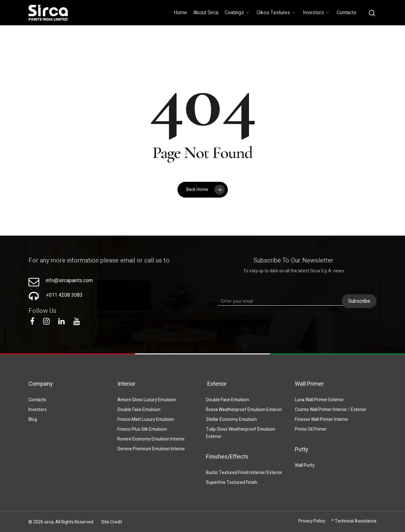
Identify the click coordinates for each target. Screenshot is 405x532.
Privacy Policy (312, 521)
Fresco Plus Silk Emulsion (142, 429)
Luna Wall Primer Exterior (319, 400)
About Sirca (206, 13)
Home (180, 13)
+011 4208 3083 (64, 295)
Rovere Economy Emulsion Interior (151, 439)
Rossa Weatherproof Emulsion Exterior (244, 410)
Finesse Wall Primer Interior (322, 419)
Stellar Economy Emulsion (231, 419)
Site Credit (112, 522)
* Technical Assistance (354, 521)
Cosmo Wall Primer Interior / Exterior (331, 410)
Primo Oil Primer (311, 429)
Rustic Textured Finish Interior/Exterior (244, 473)
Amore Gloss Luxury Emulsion (147, 400)
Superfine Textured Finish (232, 482)
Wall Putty (305, 465)
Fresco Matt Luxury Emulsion (146, 419)
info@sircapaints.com (69, 281)
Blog (33, 419)
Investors (316, 13)
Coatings (237, 13)
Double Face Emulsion (139, 410)
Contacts (346, 13)
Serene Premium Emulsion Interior (151, 449)
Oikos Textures (276, 13)
